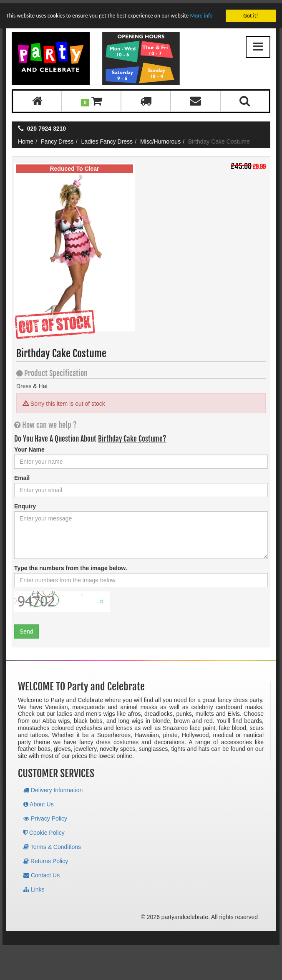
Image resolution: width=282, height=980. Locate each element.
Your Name (29, 446)
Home (26, 138)
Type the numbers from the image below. (71, 565)
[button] (92, 98)
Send (26, 628)
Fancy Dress (57, 138)
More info (201, 12)
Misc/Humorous (160, 138)
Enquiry (25, 503)
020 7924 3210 (47, 125)
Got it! (251, 12)
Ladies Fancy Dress (107, 138)
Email (22, 475)
